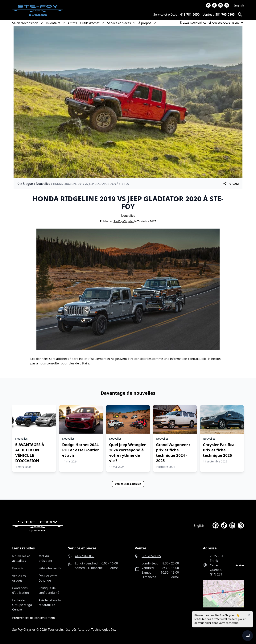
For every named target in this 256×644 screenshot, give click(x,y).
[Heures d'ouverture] (210, 23)
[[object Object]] (231, 184)
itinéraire (237, 565)
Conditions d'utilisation (21, 590)
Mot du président (45, 558)
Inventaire (55, 23)
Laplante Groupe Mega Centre (22, 605)
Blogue (28, 184)
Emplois (18, 568)
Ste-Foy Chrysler (124, 221)
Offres (72, 23)
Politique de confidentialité (49, 590)
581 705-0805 (225, 14)
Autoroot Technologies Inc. (97, 630)
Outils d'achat (92, 23)
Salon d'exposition (27, 23)
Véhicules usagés (19, 578)
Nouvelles (43, 184)
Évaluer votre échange (48, 578)
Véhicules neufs (50, 568)
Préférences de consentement (34, 618)
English (239, 5)
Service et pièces (121, 23)
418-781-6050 (190, 14)
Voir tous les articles (128, 484)
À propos (147, 23)
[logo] (38, 10)
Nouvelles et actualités (21, 558)
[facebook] (216, 525)
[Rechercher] (240, 14)
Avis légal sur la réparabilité (50, 603)
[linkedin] (232, 525)
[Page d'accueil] (38, 526)
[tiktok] (224, 525)
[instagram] (241, 525)
